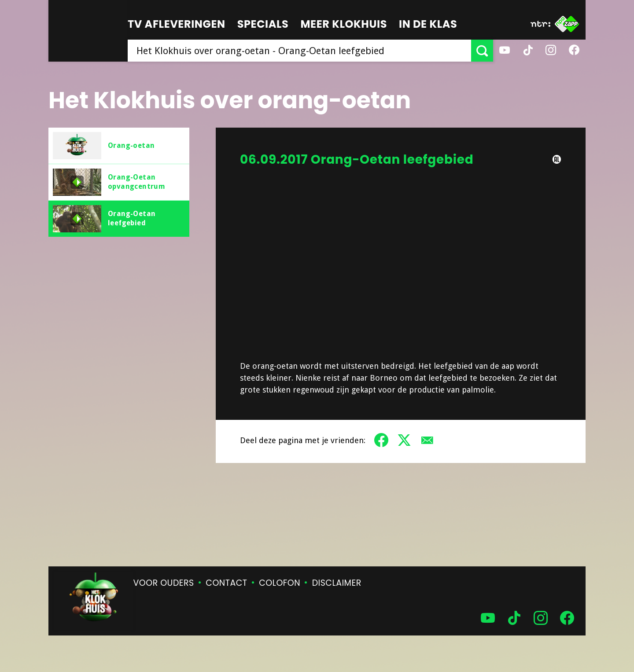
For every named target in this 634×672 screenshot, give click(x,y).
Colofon (280, 583)
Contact (226, 583)
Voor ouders (164, 583)
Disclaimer (337, 583)
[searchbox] (299, 51)
